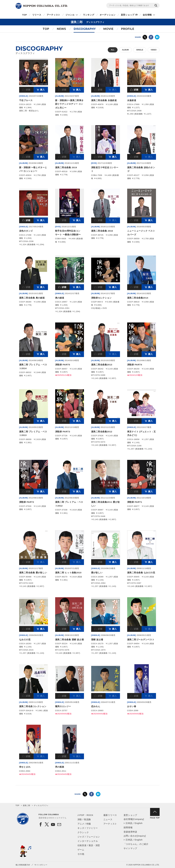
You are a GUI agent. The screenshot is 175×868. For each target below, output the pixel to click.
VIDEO (154, 50)
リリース (37, 15)
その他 (81, 854)
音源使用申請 (130, 832)
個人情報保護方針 (23, 865)
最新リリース (110, 815)
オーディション (108, 15)
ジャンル (70, 15)
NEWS (61, 29)
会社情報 (147, 15)
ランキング (89, 15)
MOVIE (108, 29)
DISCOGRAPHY (85, 29)
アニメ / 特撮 (84, 824)
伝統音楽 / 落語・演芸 (89, 845)
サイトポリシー (41, 865)
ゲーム (81, 850)
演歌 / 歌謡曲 (84, 819)
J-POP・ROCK (85, 815)
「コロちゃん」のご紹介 (136, 844)
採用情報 (128, 827)
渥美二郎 (27, 805)
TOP (25, 15)
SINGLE (140, 50)
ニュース (108, 819)
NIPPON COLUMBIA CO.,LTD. (41, 6)
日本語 (129, 823)
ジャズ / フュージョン (89, 837)
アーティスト (54, 15)
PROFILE (128, 29)
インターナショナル (88, 841)
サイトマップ (130, 848)
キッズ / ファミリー (88, 828)
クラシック (83, 832)
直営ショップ (128, 15)
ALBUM (125, 50)
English (139, 823)
